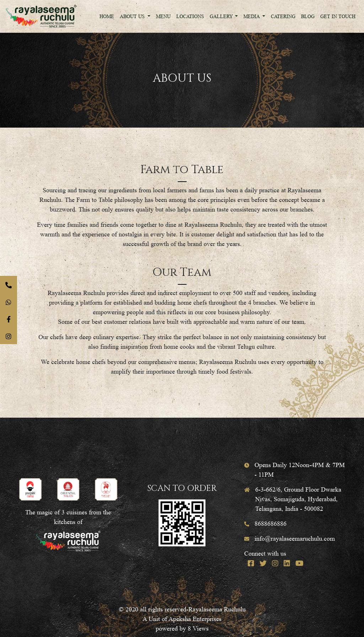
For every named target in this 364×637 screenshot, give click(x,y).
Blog (308, 16)
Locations (190, 16)
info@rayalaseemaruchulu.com (295, 539)
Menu (163, 16)
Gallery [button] (222, 16)
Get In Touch (338, 16)
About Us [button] (133, 16)
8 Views (198, 628)
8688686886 (271, 524)
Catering (283, 16)
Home (107, 16)
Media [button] (252, 16)
